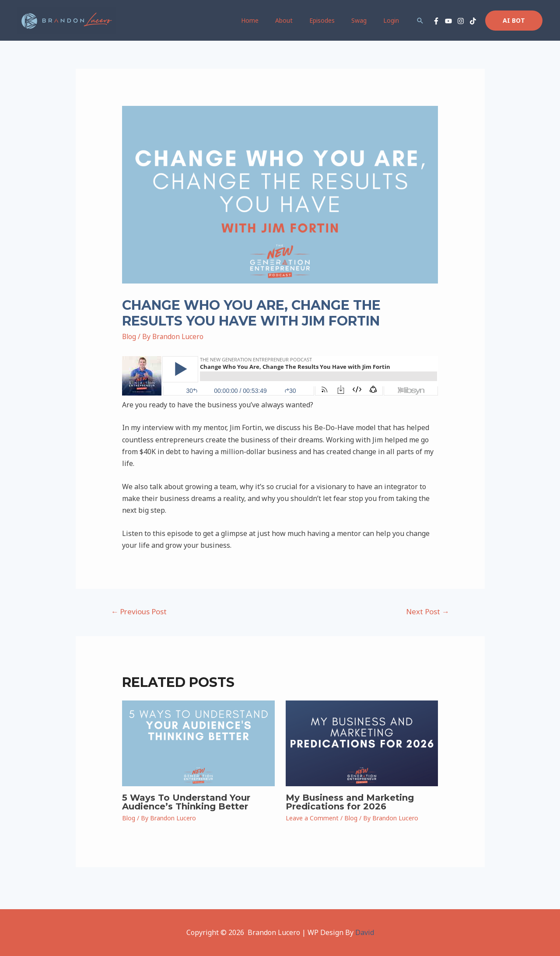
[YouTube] (448, 21)
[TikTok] (473, 21)
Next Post (428, 611)
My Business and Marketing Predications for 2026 (350, 802)
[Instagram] (461, 21)
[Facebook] (436, 21)
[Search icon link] (420, 21)
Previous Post (139, 611)
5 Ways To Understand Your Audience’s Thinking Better (186, 802)
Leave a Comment (312, 818)
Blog (129, 336)
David (365, 932)
